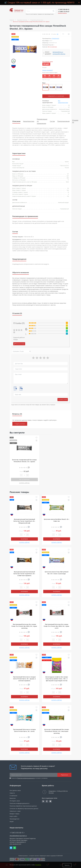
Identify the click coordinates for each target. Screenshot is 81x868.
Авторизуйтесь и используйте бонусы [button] (59, 53)
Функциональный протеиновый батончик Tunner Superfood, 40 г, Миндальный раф (24, 521)
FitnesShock (55, 38)
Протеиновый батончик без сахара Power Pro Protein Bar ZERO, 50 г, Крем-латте (57, 626)
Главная (12, 20)
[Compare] (69, 34)
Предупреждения (63, 121)
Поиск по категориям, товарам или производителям (40, 14)
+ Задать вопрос (20, 424)
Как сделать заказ (15, 790)
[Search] (53, 11)
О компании (13, 795)
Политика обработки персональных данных (23, 806)
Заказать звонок (62, 13)
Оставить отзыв (63, 399)
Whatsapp (15, 848)
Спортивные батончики (37, 20)
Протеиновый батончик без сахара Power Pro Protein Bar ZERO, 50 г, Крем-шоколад (24, 626)
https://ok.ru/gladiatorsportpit (47, 801)
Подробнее (38, 865)
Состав (52, 121)
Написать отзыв (19, 344)
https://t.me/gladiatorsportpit (50, 801)
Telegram (11, 848)
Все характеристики (63, 101)
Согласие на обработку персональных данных (24, 808)
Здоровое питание (22, 20)
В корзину (24, 539)
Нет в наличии (24, 479)
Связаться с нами (15, 811)
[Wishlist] (63, 34)
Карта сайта (13, 816)
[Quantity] (24, 475)
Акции (12, 821)
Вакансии (13, 798)
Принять (67, 865)
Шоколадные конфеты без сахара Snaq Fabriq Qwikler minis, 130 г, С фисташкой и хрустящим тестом (57, 679)
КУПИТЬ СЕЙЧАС (24, 483)
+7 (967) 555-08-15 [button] (17, 833)
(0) (58, 34)
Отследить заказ (15, 801)
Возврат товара (14, 814)
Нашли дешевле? (48, 70)
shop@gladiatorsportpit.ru (18, 836)
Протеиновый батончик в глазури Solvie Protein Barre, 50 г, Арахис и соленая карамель (24, 679)
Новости (12, 793)
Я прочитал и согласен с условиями (29, 778)
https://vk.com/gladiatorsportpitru (43, 801)
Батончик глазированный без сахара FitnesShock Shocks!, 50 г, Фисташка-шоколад (57, 731)
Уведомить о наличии (56, 96)
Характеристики (29, 121)
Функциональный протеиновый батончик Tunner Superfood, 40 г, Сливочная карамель (24, 573)
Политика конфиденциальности (26, 778)
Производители (14, 819)
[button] (64, 9)
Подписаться (64, 775)
